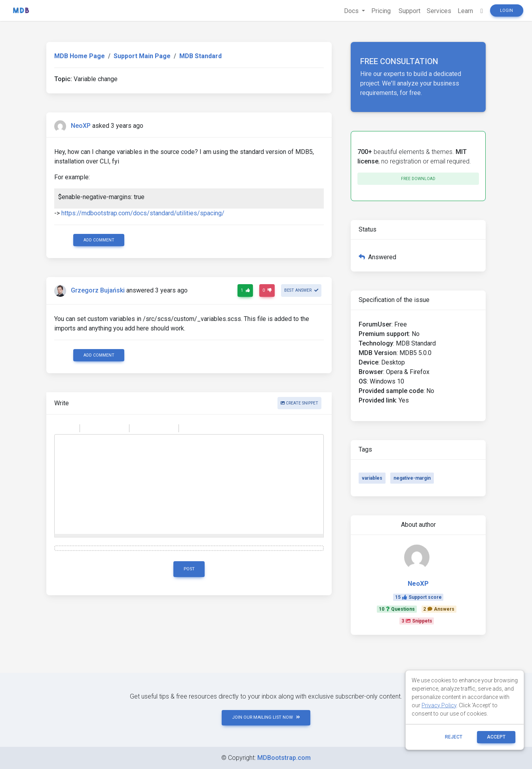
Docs (352, 11)
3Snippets (417, 621)
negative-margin (412, 478)
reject (454, 737)
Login (506, 10)
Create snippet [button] (299, 403)
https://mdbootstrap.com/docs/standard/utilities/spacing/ (143, 213)
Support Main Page (142, 56)
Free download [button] (418, 179)
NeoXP (81, 126)
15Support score (418, 597)
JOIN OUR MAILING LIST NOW (266, 717)
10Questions (397, 609)
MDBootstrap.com (284, 758)
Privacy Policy (439, 705)
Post (189, 569)
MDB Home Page (80, 56)
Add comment (99, 240)
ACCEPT (496, 737)
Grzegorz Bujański (98, 291)
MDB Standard (200, 56)
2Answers (439, 609)
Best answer (301, 290)
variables (372, 478)
